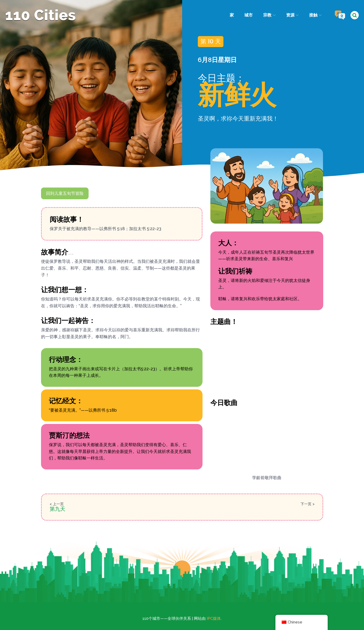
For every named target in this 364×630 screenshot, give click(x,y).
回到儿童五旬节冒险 (65, 193)
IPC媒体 (214, 618)
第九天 (57, 509)
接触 (315, 15)
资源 (292, 15)
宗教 (269, 15)
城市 (248, 15)
